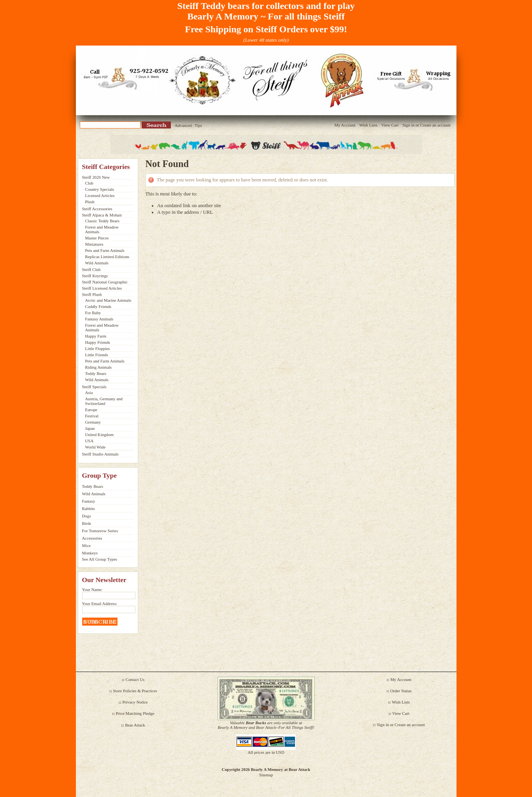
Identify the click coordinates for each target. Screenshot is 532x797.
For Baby (93, 313)
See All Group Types (100, 559)
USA (90, 441)
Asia (89, 392)
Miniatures (94, 244)
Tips (198, 125)
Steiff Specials (94, 387)
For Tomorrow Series (100, 531)
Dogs (87, 516)
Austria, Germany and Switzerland (104, 401)
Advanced (183, 125)
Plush (90, 202)
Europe (91, 410)
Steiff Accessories (97, 209)
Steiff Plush (92, 294)
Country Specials (100, 189)
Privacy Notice (135, 702)
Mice (86, 545)
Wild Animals (97, 263)
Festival (92, 416)
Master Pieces (97, 238)
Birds (87, 523)
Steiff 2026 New (96, 177)
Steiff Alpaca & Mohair (102, 215)
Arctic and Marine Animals (108, 300)
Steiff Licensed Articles (102, 288)
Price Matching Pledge (135, 713)
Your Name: (92, 589)
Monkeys (90, 553)
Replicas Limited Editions (107, 257)
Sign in (408, 125)
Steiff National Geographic (105, 282)
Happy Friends (98, 342)
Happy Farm (96, 336)
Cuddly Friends (98, 306)
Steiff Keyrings (95, 276)
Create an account (435, 125)
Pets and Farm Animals (105, 250)
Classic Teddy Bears (102, 221)
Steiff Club (91, 269)
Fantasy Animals (99, 319)
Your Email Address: (100, 603)
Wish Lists (368, 125)
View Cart (390, 125)
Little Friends (97, 355)
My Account (345, 125)
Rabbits (89, 508)
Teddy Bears (96, 373)
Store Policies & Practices (135, 691)
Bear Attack (135, 725)
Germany (93, 422)
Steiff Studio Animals (100, 454)
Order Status (401, 691)
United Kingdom (99, 435)
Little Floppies (98, 348)
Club (89, 183)
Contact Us (135, 679)
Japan (90, 428)
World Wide (96, 447)
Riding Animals (99, 367)
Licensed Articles (100, 195)
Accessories (92, 538)
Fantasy (89, 501)
